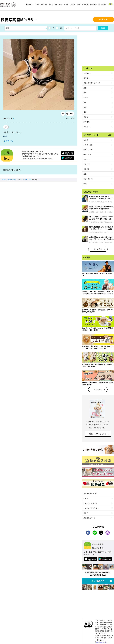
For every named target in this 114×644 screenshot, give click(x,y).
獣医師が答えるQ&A (90, 493)
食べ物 (66, 5)
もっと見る (98, 249)
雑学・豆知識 (88, 179)
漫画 (85, 93)
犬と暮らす (87, 73)
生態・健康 (44, 5)
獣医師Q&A (85, 5)
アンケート (87, 127)
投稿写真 (72, 5)
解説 (85, 112)
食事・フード (88, 150)
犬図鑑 (79, 5)
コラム (86, 97)
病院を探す (94, 5)
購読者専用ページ (89, 518)
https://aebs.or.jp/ (101, 642)
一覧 (109, 135)
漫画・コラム (59, 5)
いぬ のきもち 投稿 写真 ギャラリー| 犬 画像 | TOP (16, 180)
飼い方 (51, 5)
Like (71, 114)
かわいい (86, 159)
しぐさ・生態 (88, 145)
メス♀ (60, 28)
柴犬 (85, 184)
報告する (8, 141)
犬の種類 (86, 122)
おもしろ (86, 164)
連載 (85, 88)
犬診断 (86, 513)
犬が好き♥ (87, 78)
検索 (103, 28)
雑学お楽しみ (30, 5)
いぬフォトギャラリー (91, 508)
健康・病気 (87, 154)
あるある (86, 169)
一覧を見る (98, 390)
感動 (85, 174)
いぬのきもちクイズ (90, 503)
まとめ (86, 117)
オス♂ (52, 28)
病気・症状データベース (92, 83)
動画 (85, 102)
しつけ (37, 5)
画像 (85, 107)
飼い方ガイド (102, 5)
